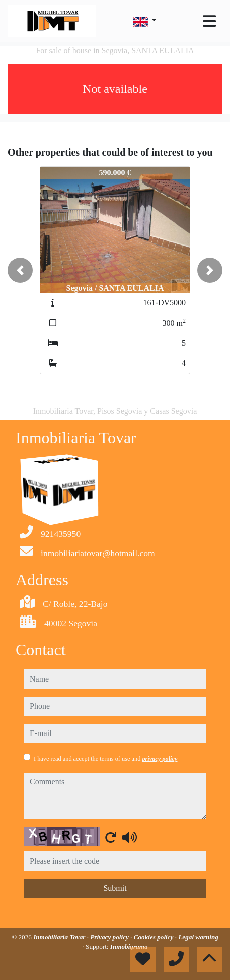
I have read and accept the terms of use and (105, 759)
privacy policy (160, 759)
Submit (115, 888)
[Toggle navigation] (209, 21)
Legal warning (198, 937)
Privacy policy (110, 937)
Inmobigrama (129, 946)
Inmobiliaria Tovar (60, 937)
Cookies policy (155, 937)
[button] (20, 270)
